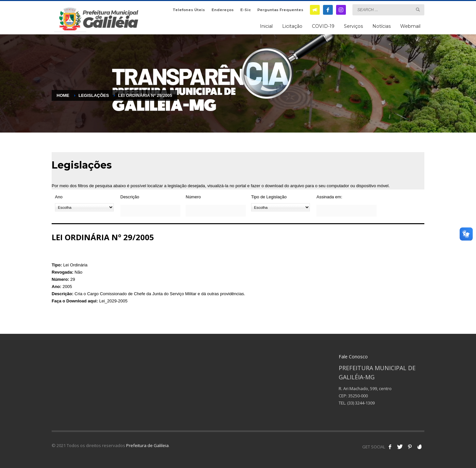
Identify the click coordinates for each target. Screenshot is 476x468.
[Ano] (84, 207)
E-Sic (246, 10)
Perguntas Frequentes (280, 10)
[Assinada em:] (347, 211)
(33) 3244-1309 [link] (361, 403)
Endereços (223, 10)
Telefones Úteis (189, 10)
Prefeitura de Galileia (147, 445)
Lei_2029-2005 (113, 301)
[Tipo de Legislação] (280, 207)
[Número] (216, 211)
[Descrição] (150, 211)
